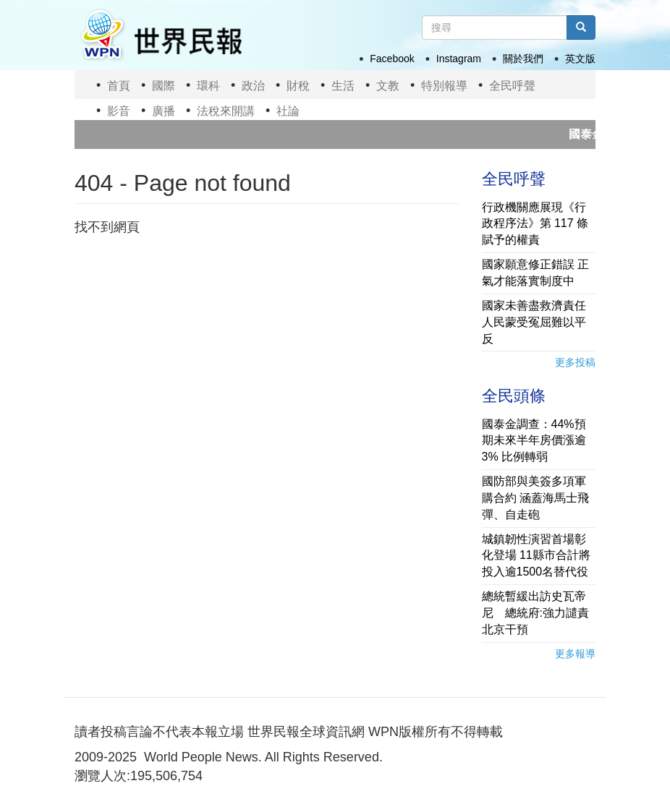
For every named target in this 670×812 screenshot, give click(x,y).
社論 (288, 111)
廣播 (164, 111)
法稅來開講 (226, 111)
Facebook (392, 59)
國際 (164, 86)
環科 (208, 86)
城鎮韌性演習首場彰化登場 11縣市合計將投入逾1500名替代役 (536, 556)
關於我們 (523, 59)
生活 (343, 86)
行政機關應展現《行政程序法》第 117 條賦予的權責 (535, 224)
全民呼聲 (512, 86)
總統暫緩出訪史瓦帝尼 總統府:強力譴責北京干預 (535, 613)
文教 (388, 86)
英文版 (580, 59)
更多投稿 (575, 362)
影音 (119, 111)
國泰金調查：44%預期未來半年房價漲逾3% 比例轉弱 (534, 441)
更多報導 (575, 654)
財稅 (298, 86)
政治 (253, 86)
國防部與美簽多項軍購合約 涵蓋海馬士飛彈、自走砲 (535, 498)
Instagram (459, 59)
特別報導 (444, 86)
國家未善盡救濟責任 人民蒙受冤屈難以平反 (534, 322)
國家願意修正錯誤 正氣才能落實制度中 (535, 273)
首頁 (119, 86)
